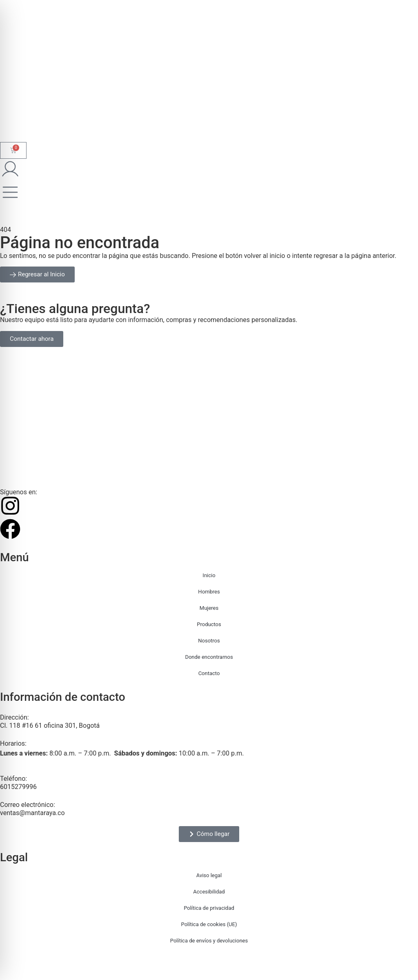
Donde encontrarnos (209, 657)
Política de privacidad (209, 908)
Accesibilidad (209, 892)
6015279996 (18, 787)
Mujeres (209, 608)
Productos (209, 624)
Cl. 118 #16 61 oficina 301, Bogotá (50, 726)
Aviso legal (209, 875)
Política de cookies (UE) (209, 924)
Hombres (209, 592)
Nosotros (209, 641)
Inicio (209, 575)
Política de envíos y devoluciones (209, 941)
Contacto (209, 673)
